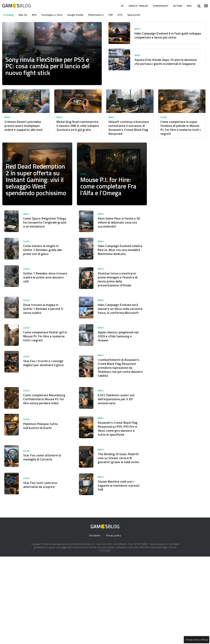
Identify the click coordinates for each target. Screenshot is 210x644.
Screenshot (157, 6)
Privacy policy (114, 559)
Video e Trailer (133, 6)
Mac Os (24, 15)
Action (176, 6)
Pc (115, 6)
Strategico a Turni (55, 15)
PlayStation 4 (101, 15)
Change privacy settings (196, 640)
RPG (189, 6)
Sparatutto (140, 15)
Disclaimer (94, 559)
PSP (116, 15)
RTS (126, 15)
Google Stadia (79, 15)
